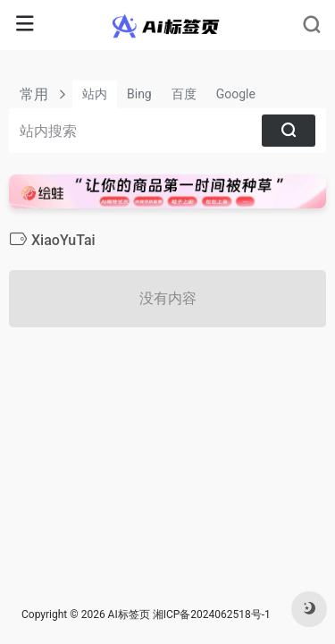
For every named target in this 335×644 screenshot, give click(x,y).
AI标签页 (129, 614)
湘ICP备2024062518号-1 (212, 614)
